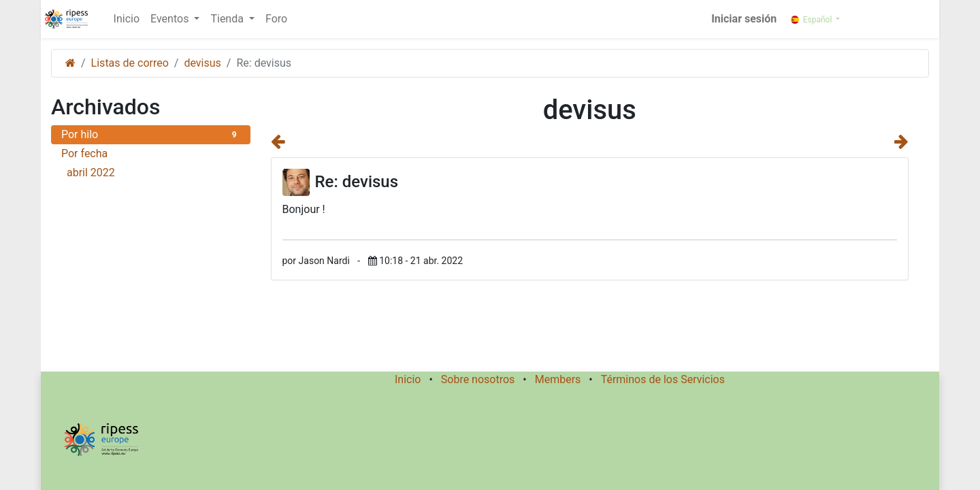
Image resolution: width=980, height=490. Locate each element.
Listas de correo (130, 63)
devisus (202, 63)
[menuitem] (127, 19)
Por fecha (84, 153)
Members (558, 379)
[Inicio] (70, 63)
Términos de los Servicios (663, 379)
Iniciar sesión (744, 19)
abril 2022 (153, 173)
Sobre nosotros (478, 379)
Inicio (408, 379)
